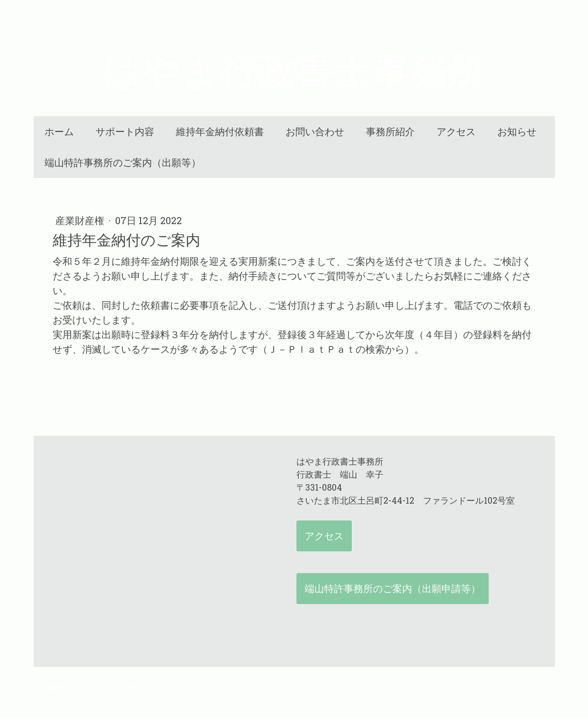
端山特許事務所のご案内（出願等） (123, 163)
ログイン (527, 697)
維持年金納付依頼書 (220, 132)
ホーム (59, 132)
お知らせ (517, 132)
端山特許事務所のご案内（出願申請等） (393, 588)
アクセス (456, 132)
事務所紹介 (390, 132)
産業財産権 (81, 220)
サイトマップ (149, 687)
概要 (56, 687)
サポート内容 (125, 132)
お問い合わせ (315, 132)
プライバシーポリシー (97, 687)
